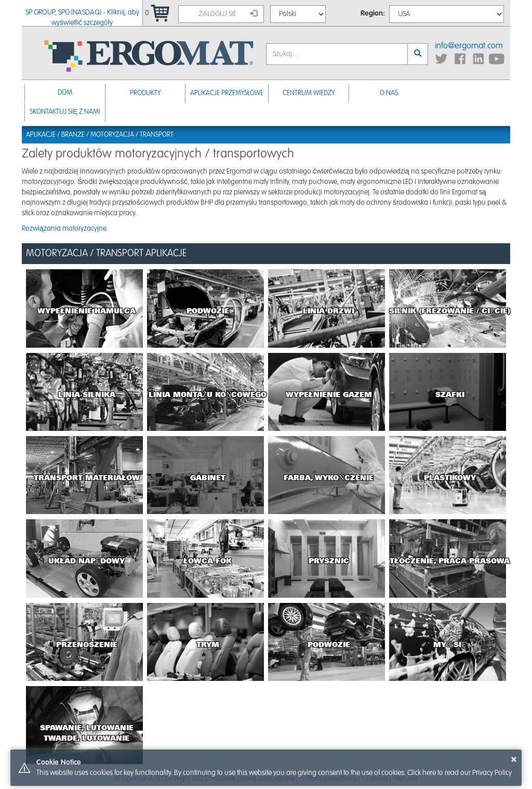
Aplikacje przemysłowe (227, 93)
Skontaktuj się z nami (65, 112)
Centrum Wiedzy (309, 93)
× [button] (514, 759)
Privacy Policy (492, 773)
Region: (373, 14)
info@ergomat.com (469, 46)
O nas (389, 93)
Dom (65, 93)
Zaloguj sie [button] (228, 14)
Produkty (145, 93)
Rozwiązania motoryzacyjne (64, 229)
